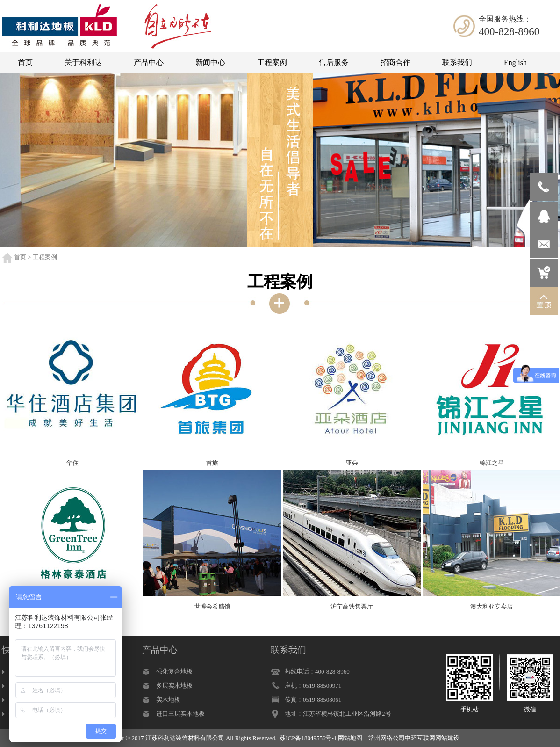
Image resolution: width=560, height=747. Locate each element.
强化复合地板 (174, 671)
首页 (20, 257)
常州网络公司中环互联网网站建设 (414, 738)
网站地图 (350, 738)
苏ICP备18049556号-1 (308, 738)
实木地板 (168, 700)
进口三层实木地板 (180, 714)
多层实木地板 (174, 685)
